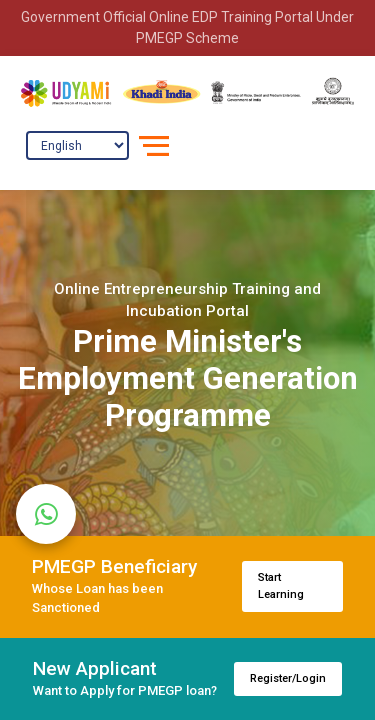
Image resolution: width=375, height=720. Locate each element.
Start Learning (281, 586)
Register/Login (288, 678)
